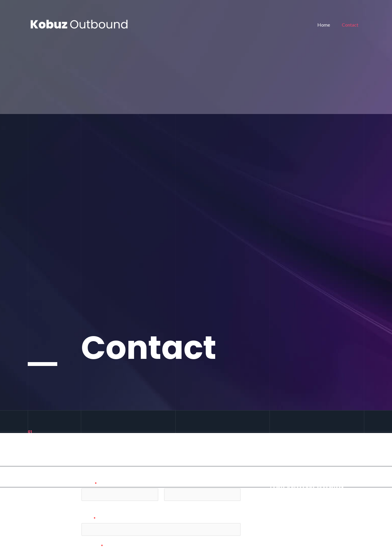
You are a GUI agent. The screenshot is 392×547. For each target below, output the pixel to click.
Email (89, 519)
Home (327, 25)
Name (89, 484)
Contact (351, 25)
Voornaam (90, 505)
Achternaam (175, 505)
